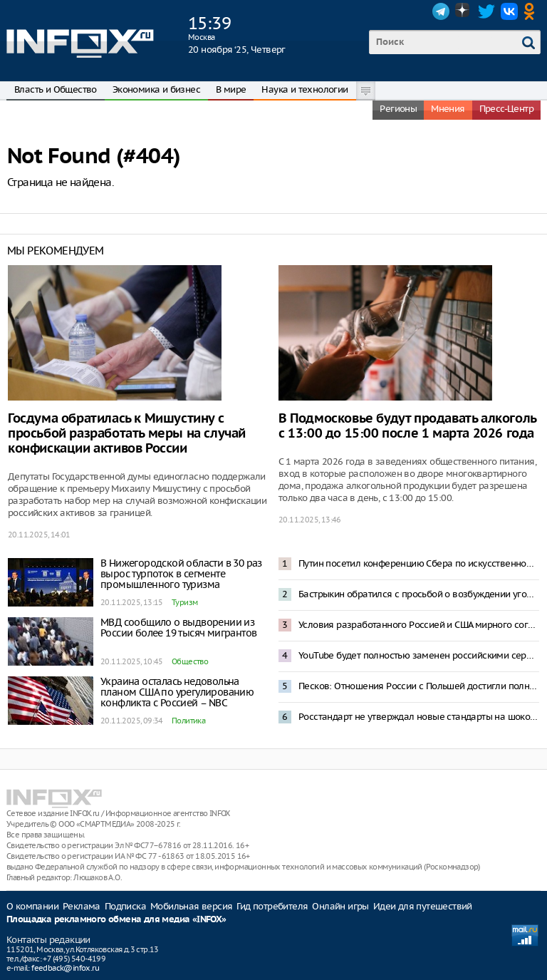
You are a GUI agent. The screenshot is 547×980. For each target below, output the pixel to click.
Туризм (184, 602)
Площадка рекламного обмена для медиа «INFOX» (116, 920)
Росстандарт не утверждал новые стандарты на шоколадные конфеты (419, 717)
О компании (32, 906)
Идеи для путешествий (423, 906)
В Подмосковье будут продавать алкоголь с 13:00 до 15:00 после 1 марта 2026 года (407, 426)
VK (509, 11)
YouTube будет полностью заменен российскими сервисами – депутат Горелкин (419, 655)
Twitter (486, 11)
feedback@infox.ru (65, 968)
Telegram (441, 11)
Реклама (82, 906)
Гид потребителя (272, 906)
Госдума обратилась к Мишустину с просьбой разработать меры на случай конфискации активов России (127, 434)
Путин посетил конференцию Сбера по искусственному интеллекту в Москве (419, 563)
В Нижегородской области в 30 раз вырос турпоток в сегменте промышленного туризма (181, 574)
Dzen (464, 11)
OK (532, 11)
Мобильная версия (191, 906)
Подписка (125, 906)
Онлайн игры (340, 906)
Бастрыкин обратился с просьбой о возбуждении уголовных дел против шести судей (419, 594)
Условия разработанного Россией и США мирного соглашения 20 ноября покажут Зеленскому (419, 625)
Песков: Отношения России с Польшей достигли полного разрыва (419, 686)
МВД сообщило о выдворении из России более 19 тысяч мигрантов (178, 628)
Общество (190, 661)
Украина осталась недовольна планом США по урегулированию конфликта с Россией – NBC (177, 692)
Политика (188, 721)
